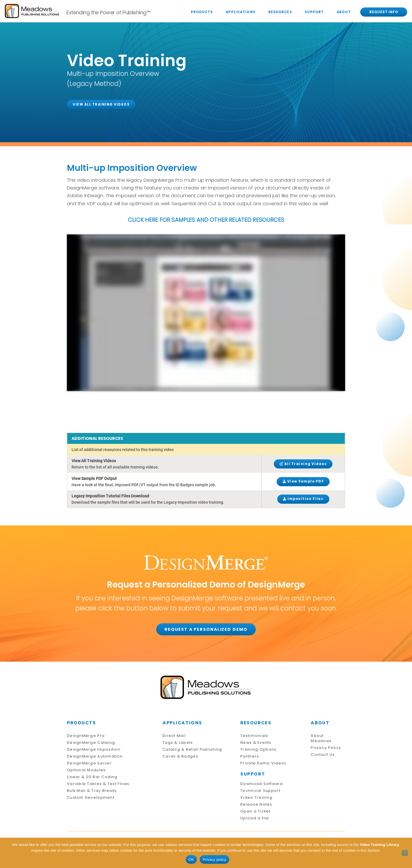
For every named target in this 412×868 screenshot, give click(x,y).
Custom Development (91, 797)
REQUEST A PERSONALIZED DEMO (206, 629)
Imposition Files (303, 499)
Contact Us (323, 755)
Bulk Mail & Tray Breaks (92, 791)
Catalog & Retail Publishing (192, 749)
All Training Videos (303, 464)
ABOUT (344, 12)
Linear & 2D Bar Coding (92, 777)
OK (191, 860)
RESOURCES (280, 12)
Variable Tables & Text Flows (98, 784)
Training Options (258, 749)
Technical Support (260, 791)
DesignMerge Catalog (91, 743)
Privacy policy (214, 860)
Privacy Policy (326, 748)
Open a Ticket (255, 811)
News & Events (256, 743)
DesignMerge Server (89, 763)
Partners (250, 756)
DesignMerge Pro (86, 736)
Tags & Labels (178, 743)
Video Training (256, 797)
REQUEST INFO (384, 12)
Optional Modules (86, 770)
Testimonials (254, 736)
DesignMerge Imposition (94, 749)
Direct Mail (174, 736)
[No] (405, 853)
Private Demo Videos (263, 763)
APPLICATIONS (240, 12)
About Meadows (321, 738)
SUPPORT (314, 12)
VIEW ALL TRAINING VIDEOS (101, 104)
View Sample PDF (303, 481)
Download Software (262, 784)
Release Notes (256, 804)
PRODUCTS (202, 12)
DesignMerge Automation (95, 756)
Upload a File (255, 818)
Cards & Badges (180, 756)
